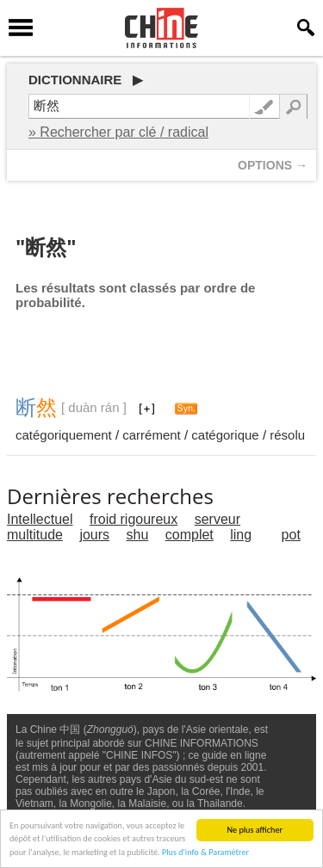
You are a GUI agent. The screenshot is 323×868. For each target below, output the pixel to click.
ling (241, 535)
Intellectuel (40, 519)
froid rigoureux (134, 519)
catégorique (225, 435)
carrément (152, 435)
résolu (287, 435)
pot (291, 535)
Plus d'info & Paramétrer (205, 853)
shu (138, 535)
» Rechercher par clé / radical (118, 132)
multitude (35, 535)
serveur (217, 519)
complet (189, 535)
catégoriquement (64, 435)
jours (94, 535)
